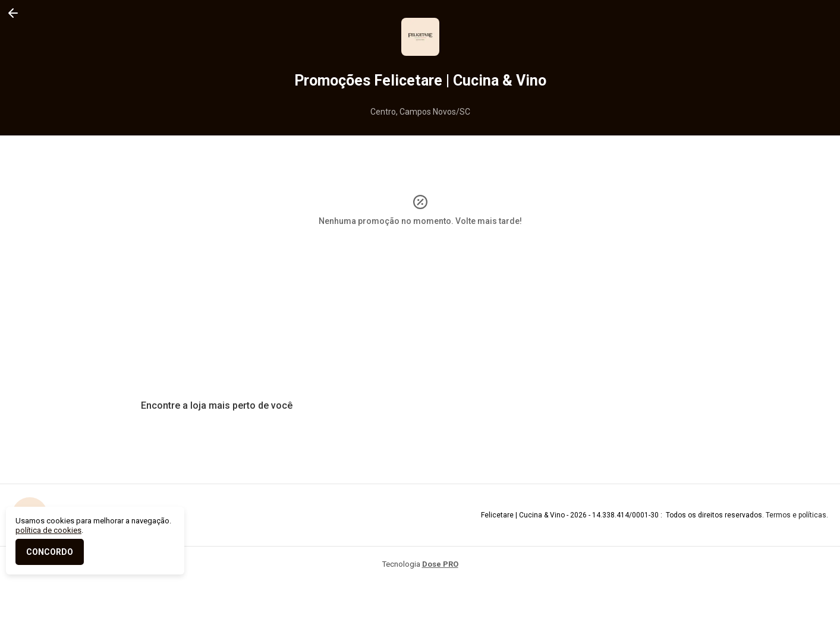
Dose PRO (440, 564)
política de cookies (48, 530)
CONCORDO (50, 552)
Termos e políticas (796, 515)
